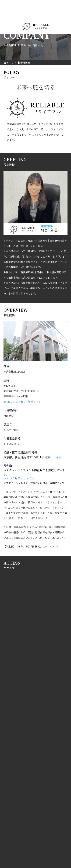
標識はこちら (53, 457)
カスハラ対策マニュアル (19, 478)
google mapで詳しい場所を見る (22, 401)
